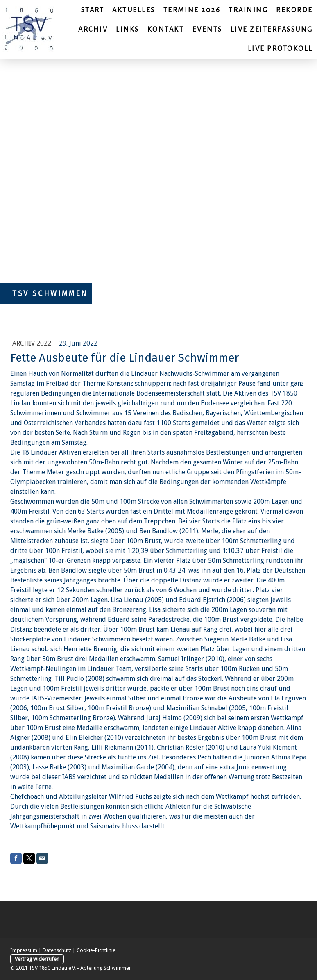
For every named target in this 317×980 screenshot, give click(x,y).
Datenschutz (57, 950)
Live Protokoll (280, 49)
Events (207, 30)
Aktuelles (134, 10)
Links (128, 30)
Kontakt (166, 30)
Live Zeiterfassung (272, 30)
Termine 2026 (192, 10)
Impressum (24, 950)
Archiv (93, 30)
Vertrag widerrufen (37, 959)
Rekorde (294, 10)
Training (248, 10)
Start (93, 10)
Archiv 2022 (33, 343)
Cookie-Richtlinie (96, 950)
